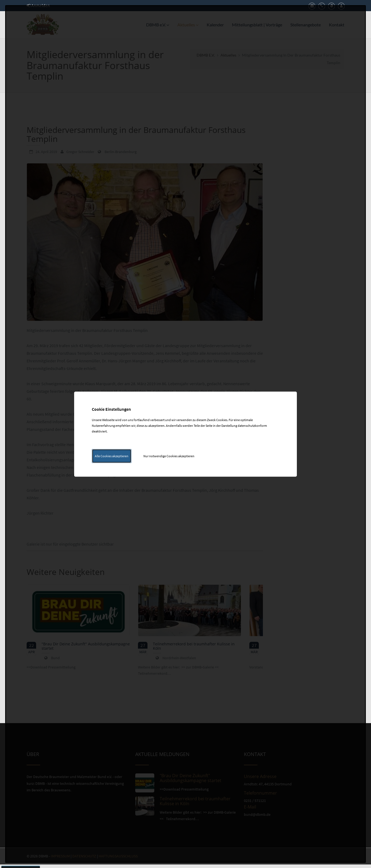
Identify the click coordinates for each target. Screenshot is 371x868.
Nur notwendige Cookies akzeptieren (169, 456)
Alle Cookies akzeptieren (112, 456)
